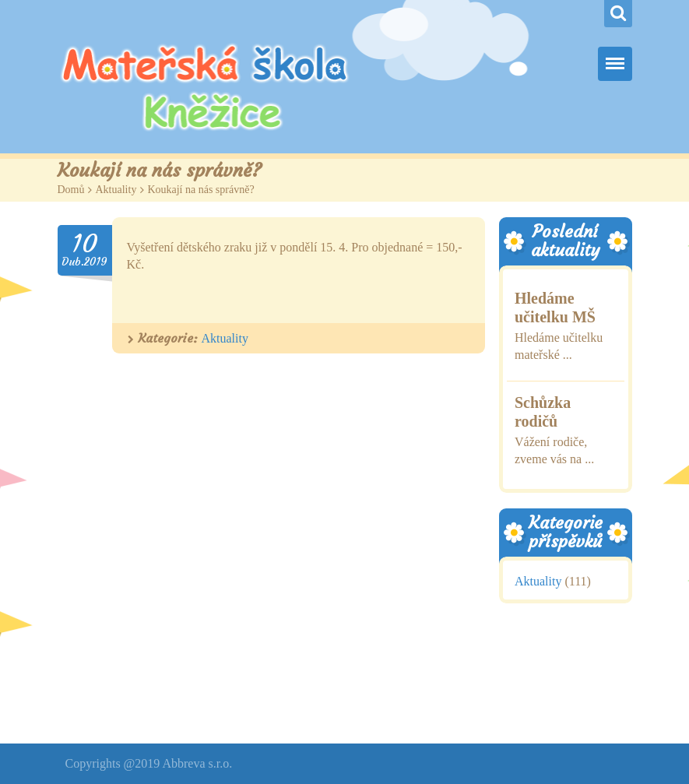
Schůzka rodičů (543, 412)
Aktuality (116, 190)
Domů (71, 190)
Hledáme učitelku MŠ (555, 308)
